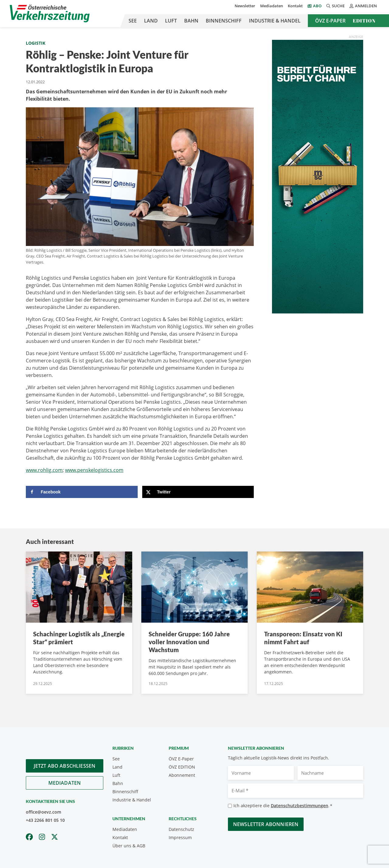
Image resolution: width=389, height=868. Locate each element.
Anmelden (363, 6)
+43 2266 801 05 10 (45, 820)
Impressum (180, 837)
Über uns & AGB (129, 846)
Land (151, 21)
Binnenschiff (224, 21)
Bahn (191, 21)
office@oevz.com (43, 812)
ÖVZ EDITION (182, 767)
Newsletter (245, 6)
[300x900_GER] (318, 176)
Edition (364, 21)
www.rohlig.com (44, 470)
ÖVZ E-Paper (330, 21)
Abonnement (182, 775)
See (133, 21)
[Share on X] (198, 492)
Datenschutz (181, 829)
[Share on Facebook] (82, 492)
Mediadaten (272, 6)
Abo (317, 6)
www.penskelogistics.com (94, 470)
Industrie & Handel (275, 21)
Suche (336, 6)
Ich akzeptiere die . (283, 806)
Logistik (36, 43)
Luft (171, 21)
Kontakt (295, 6)
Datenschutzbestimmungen (299, 806)
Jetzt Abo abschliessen (65, 766)
